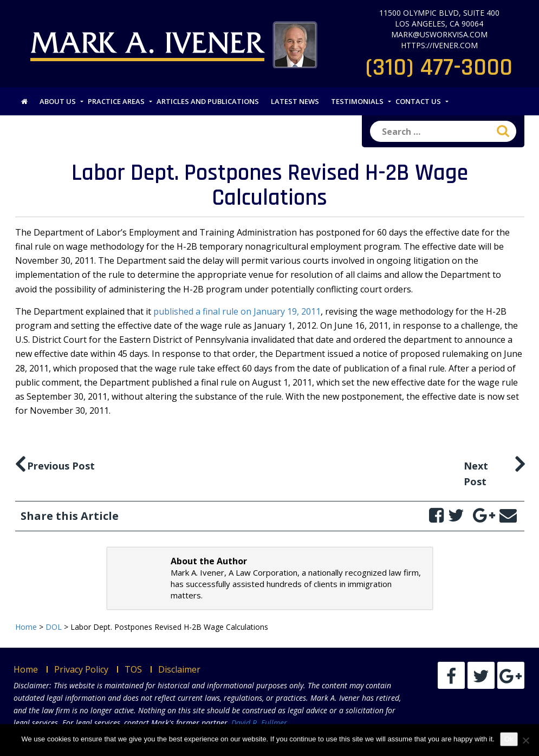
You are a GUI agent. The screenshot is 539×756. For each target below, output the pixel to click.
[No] (525, 740)
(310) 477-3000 (439, 68)
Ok (509, 739)
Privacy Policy (81, 669)
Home (26, 669)
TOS (133, 669)
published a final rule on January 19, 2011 (237, 311)
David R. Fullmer (259, 723)
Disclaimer (179, 669)
